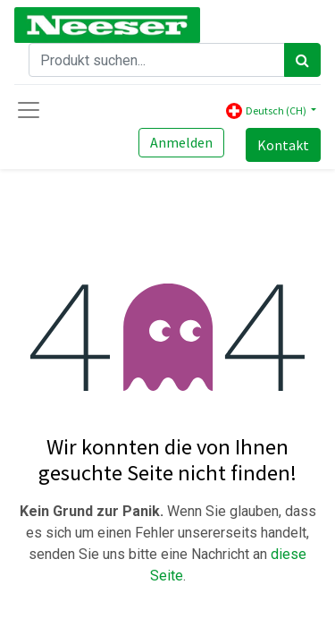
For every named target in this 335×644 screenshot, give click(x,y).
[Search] (302, 60)
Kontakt (283, 145)
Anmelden (181, 142)
